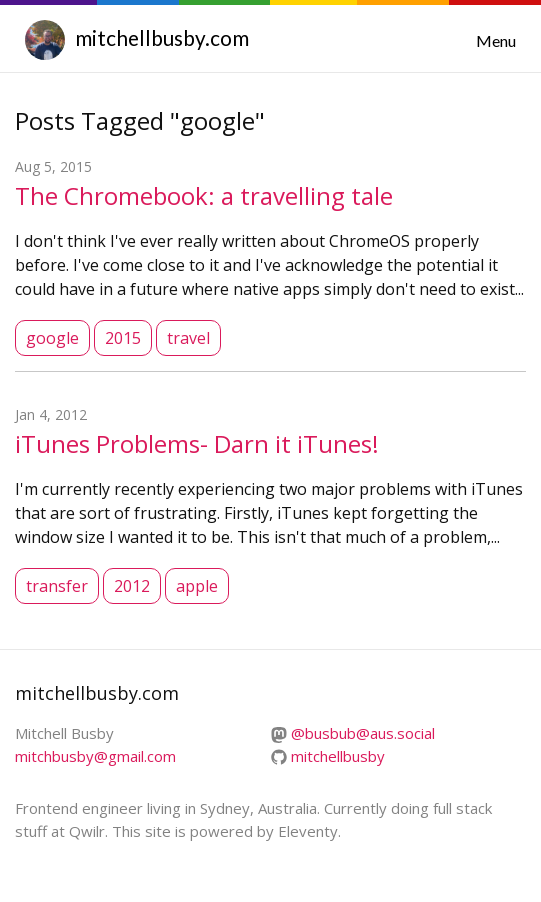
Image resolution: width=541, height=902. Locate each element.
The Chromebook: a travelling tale (204, 195)
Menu (496, 40)
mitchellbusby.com (162, 37)
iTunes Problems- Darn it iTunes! (197, 443)
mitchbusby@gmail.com (95, 756)
